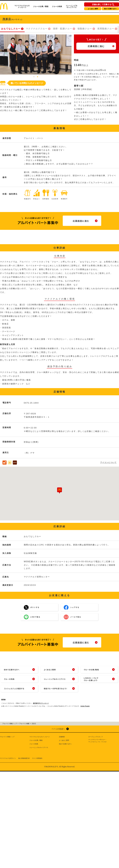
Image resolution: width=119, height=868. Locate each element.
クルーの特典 (57, 6)
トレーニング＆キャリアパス (72, 6)
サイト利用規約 (37, 758)
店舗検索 (62, 737)
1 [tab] (34, 77)
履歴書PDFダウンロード (41, 703)
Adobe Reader (85, 706)
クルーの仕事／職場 (41, 6)
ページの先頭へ (58, 729)
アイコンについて (108, 462)
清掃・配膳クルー (63, 29)
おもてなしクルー (11, 29)
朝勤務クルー (85, 29)
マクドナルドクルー (37, 29)
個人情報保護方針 (24, 758)
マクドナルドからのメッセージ (22, 6)
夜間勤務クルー (106, 29)
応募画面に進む (96, 46)
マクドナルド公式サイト (8, 758)
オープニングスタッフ (96, 737)
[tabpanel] (36, 54)
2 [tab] (38, 77)
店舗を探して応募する (102, 5)
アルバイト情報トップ (7, 737)
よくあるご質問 (93, 9)
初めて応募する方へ (110, 9)
